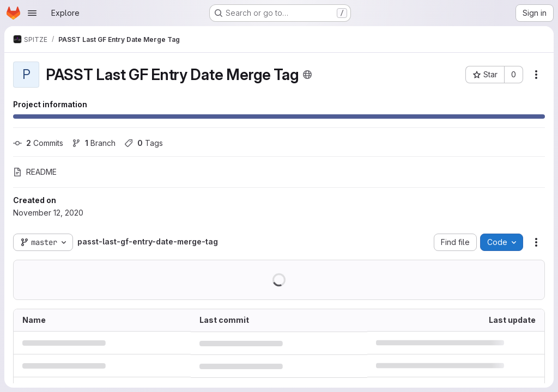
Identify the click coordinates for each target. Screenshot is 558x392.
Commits (38, 143)
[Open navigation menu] (32, 13)
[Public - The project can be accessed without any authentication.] (307, 75)
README (35, 172)
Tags (144, 143)
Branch (94, 143)
